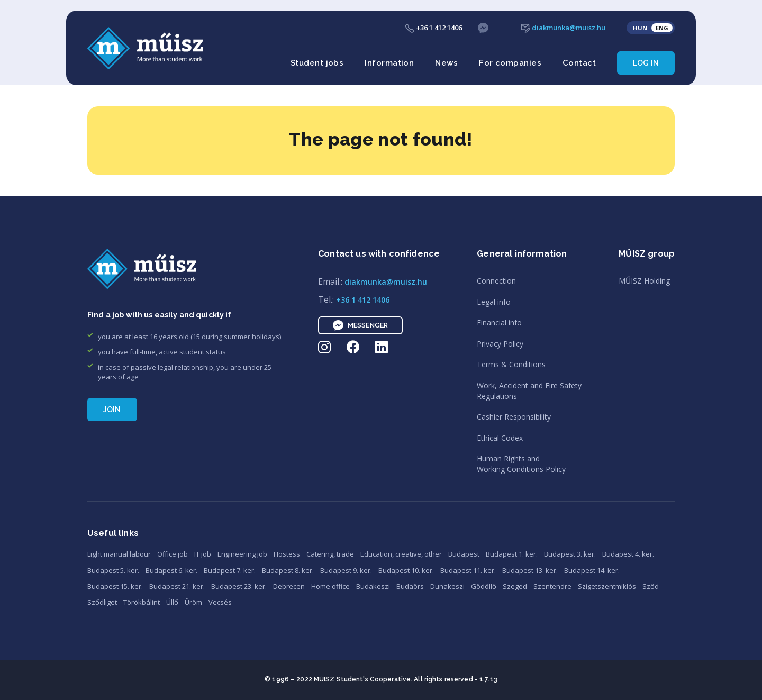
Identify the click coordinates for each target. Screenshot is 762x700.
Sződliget (102, 602)
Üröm (193, 602)
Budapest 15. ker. (115, 586)
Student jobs (317, 63)
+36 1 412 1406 (433, 28)
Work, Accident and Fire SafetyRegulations (529, 391)
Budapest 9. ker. (346, 570)
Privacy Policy (500, 344)
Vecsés (220, 602)
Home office (330, 586)
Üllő (172, 602)
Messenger (360, 325)
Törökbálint (142, 602)
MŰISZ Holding (644, 281)
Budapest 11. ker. (468, 570)
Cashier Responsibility (514, 417)
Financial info (499, 322)
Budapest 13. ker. (530, 570)
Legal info (494, 302)
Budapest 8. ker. (288, 570)
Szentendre (552, 586)
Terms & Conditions (511, 364)
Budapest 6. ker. (171, 570)
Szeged (515, 586)
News (446, 63)
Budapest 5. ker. (113, 570)
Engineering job (242, 554)
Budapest (464, 554)
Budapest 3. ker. (570, 554)
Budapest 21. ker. (177, 586)
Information (389, 63)
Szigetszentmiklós (607, 586)
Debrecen (289, 586)
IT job (203, 554)
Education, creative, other (401, 554)
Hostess (287, 554)
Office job (173, 554)
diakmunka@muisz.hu (563, 28)
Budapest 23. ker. (239, 586)
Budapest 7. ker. (230, 570)
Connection (496, 281)
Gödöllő (484, 586)
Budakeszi (373, 586)
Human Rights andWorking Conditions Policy (521, 464)
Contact (579, 63)
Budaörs (410, 586)
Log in (646, 63)
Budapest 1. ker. (512, 554)
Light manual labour (119, 554)
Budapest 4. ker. (628, 554)
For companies (510, 63)
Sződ (651, 586)
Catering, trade (330, 554)
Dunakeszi (447, 586)
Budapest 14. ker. (592, 570)
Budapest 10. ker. (406, 570)
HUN (640, 28)
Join (112, 410)
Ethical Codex (500, 438)
